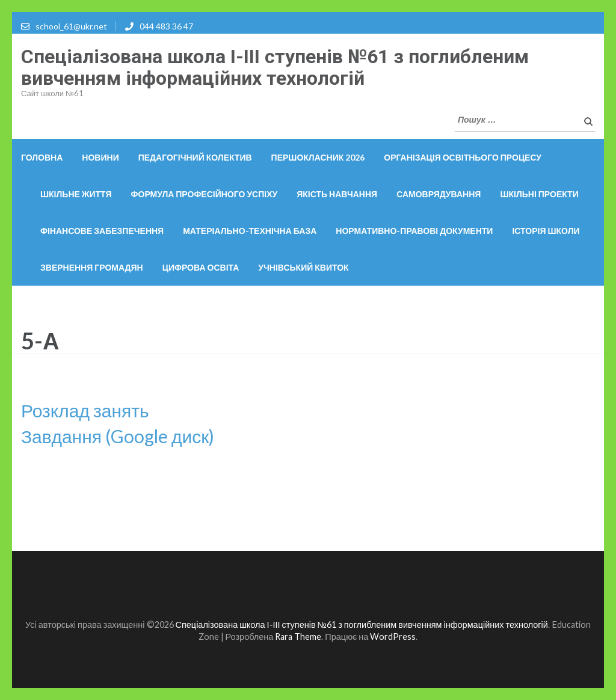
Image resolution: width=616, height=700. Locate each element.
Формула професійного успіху (205, 194)
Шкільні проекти (539, 194)
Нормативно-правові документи (414, 231)
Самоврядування (439, 194)
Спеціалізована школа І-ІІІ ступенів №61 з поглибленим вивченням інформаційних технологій (275, 67)
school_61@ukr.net (71, 26)
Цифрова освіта (201, 267)
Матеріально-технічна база (250, 231)
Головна (42, 157)
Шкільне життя (76, 194)
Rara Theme (298, 637)
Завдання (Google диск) (118, 436)
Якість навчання (337, 194)
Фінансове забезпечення (102, 231)
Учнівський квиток (303, 267)
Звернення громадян (92, 267)
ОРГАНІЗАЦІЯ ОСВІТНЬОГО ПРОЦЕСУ (463, 157)
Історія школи (546, 231)
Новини (100, 157)
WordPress (393, 637)
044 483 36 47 (166, 26)
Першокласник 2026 (318, 157)
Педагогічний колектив (195, 157)
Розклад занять (85, 410)
